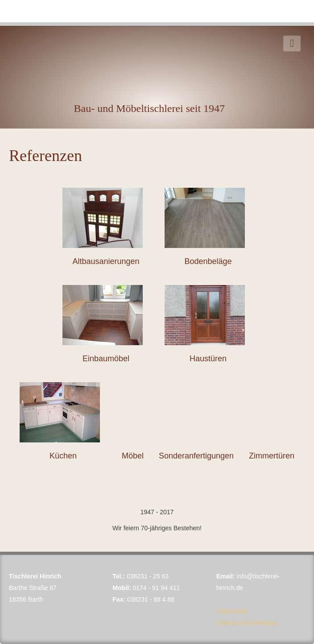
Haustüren (208, 359)
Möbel (133, 456)
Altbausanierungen (106, 261)
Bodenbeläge (208, 261)
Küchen (63, 456)
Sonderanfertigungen (196, 456)
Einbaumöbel (106, 359)
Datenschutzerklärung (247, 623)
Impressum (232, 611)
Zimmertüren (272, 456)
